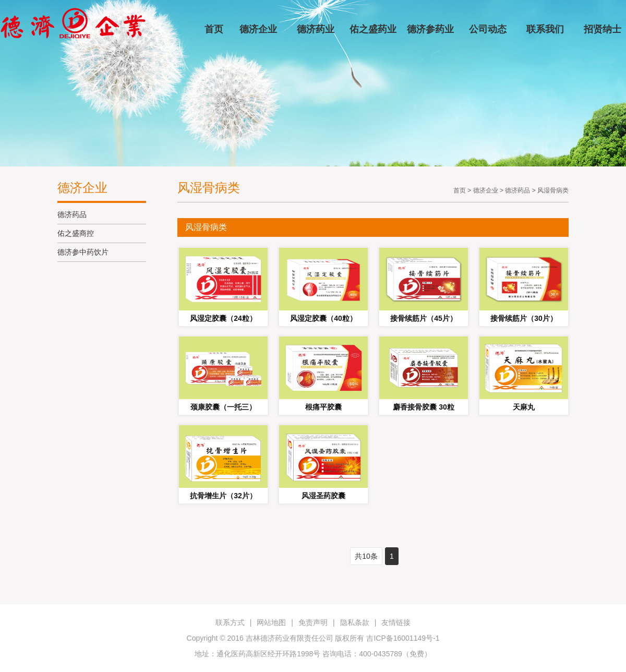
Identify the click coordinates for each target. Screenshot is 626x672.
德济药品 (72, 214)
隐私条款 (355, 622)
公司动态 (488, 29)
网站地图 (271, 622)
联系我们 (545, 29)
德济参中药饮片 (83, 252)
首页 (214, 29)
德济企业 (258, 29)
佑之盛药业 (373, 29)
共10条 (366, 556)
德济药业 (316, 29)
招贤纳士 (603, 29)
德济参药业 (430, 29)
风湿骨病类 (553, 190)
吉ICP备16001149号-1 (403, 638)
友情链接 (396, 622)
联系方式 (230, 622)
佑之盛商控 (76, 233)
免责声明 (313, 622)
